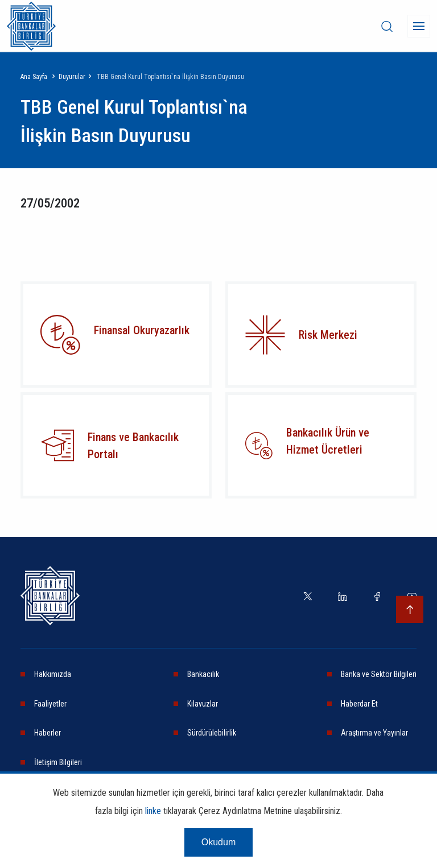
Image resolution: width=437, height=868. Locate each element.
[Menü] (419, 26)
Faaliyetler (50, 704)
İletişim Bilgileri (58, 762)
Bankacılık (203, 674)
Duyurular (72, 77)
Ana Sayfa (34, 77)
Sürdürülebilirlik (212, 733)
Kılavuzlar (203, 704)
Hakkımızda (53, 674)
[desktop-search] (387, 26)
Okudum (218, 842)
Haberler (48, 733)
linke (153, 811)
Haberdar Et (359, 704)
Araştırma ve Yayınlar (374, 733)
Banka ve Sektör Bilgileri (379, 674)
